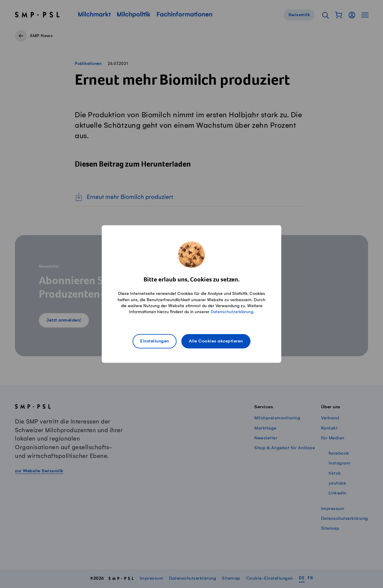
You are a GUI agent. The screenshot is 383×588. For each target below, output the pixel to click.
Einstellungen (155, 341)
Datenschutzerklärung (232, 312)
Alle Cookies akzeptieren (216, 341)
